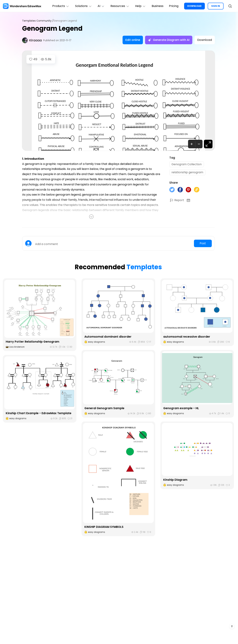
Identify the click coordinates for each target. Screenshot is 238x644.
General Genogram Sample (104, 408)
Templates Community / (38, 21)
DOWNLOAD (194, 6)
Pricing (174, 6)
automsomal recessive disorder (187, 337)
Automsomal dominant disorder (108, 337)
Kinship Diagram (175, 480)
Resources (120, 6)
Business (157, 6)
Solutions (83, 6)
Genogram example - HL (181, 408)
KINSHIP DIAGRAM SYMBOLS (104, 527)
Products (60, 6)
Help (140, 6)
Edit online (132, 40)
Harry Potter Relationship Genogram (32, 342)
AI (101, 6)
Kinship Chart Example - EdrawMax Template (39, 413)
